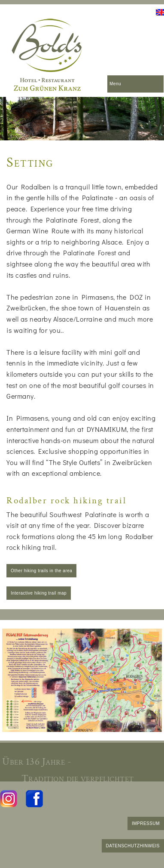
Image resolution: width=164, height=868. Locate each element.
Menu (115, 84)
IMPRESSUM (146, 823)
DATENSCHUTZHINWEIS (133, 846)
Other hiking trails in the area (41, 571)
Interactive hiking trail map (39, 593)
